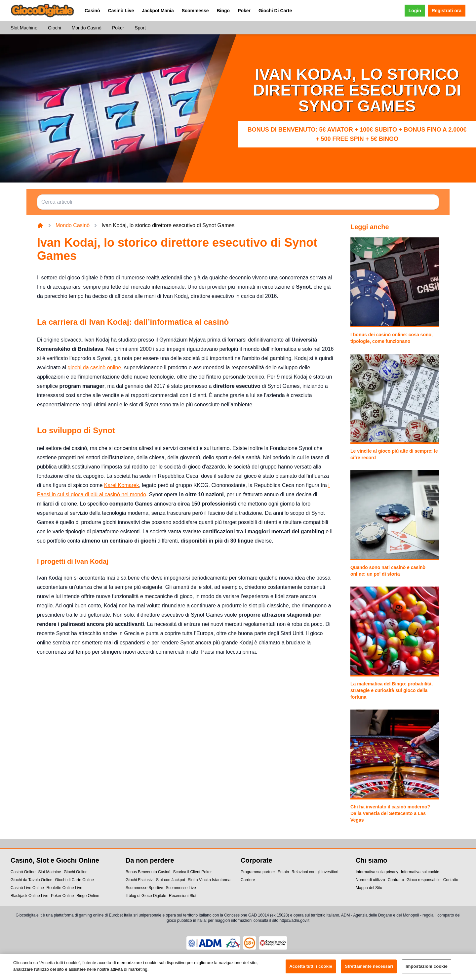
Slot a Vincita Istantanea (209, 880)
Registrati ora (447, 11)
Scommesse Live (181, 888)
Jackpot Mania (158, 11)
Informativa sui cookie (420, 872)
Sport (140, 28)
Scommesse (195, 11)
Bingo (223, 11)
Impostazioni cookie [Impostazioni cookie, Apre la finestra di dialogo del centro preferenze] (427, 971)
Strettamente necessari (369, 971)
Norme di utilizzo (370, 880)
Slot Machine (24, 28)
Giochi (55, 28)
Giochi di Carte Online (75, 880)
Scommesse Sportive (144, 888)
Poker (244, 11)
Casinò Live (121, 11)
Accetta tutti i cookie (311, 971)
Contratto (396, 880)
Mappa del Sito (369, 888)
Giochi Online (76, 872)
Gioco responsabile (424, 880)
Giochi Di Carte (275, 11)
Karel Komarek (122, 485)
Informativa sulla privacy (377, 872)
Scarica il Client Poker (192, 872)
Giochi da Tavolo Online (32, 880)
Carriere (248, 880)
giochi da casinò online (95, 367)
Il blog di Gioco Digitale (146, 896)
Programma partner (258, 872)
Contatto (451, 880)
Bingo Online (88, 896)
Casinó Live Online (27, 888)
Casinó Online (23, 872)
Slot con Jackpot (171, 880)
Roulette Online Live (64, 888)
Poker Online (62, 896)
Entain (283, 872)
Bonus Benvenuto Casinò (148, 872)
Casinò (92, 11)
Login (415, 11)
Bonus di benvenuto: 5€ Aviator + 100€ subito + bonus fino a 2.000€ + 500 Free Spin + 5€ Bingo (357, 134)
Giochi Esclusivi (139, 880)
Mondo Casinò (87, 28)
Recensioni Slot (183, 896)
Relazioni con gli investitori (315, 872)
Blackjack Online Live (29, 896)
